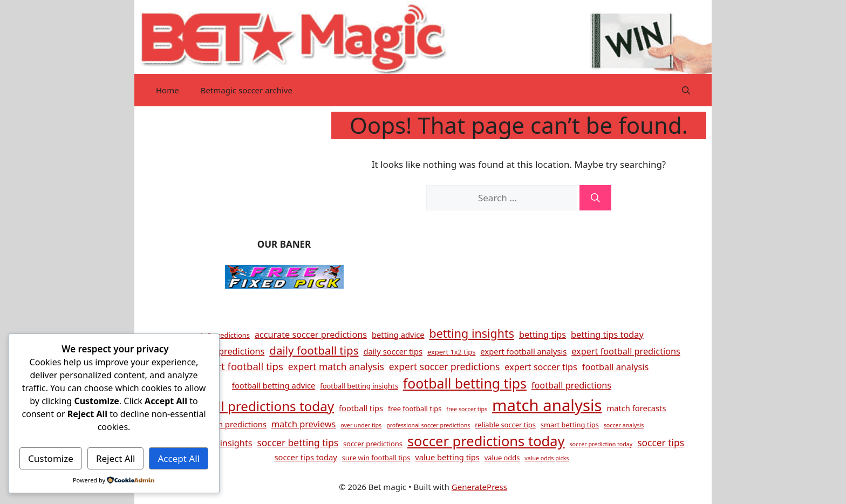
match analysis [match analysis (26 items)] (547, 405)
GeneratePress (479, 487)
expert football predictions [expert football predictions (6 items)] (626, 351)
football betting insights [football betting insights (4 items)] (359, 386)
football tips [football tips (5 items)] (361, 408)
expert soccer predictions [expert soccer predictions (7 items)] (445, 366)
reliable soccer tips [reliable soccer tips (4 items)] (505, 425)
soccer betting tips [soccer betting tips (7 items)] (298, 442)
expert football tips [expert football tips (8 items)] (239, 366)
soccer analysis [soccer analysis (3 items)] (624, 425)
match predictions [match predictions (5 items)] (233, 424)
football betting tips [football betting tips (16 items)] (465, 383)
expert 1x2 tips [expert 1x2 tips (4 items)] (451, 352)
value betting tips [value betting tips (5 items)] (447, 457)
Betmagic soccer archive (247, 90)
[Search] (595, 198)
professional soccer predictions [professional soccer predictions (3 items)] (428, 425)
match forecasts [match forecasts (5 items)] (636, 408)
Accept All (179, 458)
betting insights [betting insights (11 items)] (472, 333)
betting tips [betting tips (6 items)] (543, 335)
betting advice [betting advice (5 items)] (398, 335)
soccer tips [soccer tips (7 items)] (661, 442)
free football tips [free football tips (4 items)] (415, 408)
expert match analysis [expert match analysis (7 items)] (336, 366)
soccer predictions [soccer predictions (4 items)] (373, 444)
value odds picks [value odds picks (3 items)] (547, 458)
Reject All (116, 458)
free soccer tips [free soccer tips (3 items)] (467, 409)
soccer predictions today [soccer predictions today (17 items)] (486, 441)
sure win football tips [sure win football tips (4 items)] (376, 458)
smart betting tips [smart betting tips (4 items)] (570, 425)
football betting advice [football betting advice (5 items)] (274, 385)
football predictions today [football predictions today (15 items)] (256, 406)
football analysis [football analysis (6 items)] (615, 367)
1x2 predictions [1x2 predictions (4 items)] (225, 335)
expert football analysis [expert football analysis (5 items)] (523, 351)
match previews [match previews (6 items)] (303, 424)
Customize (51, 458)
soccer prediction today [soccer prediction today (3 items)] (601, 444)
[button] (686, 90)
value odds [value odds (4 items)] (502, 458)
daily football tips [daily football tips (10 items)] (314, 350)
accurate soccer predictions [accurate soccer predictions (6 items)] (311, 335)
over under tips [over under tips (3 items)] (361, 425)
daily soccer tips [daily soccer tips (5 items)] (393, 351)
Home (168, 90)
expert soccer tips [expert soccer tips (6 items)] (541, 367)
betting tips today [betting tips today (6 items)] (607, 335)
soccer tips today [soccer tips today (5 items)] (306, 457)
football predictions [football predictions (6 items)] (571, 385)
